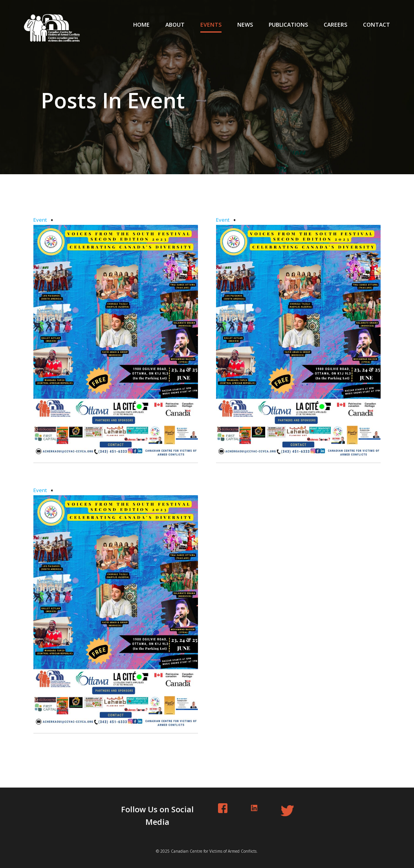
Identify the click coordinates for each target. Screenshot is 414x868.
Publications (288, 25)
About (175, 25)
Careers (335, 25)
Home (141, 25)
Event (40, 220)
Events (211, 25)
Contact (376, 25)
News (245, 25)
